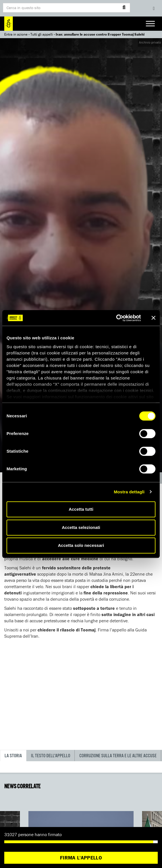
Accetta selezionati (81, 527)
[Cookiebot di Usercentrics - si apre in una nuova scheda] (116, 318)
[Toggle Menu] (150, 23)
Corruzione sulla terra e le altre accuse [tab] (118, 756)
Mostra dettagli (129, 492)
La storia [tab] (13, 756)
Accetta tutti (81, 509)
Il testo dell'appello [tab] (51, 756)
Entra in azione (16, 34)
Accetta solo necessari (81, 545)
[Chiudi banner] (153, 318)
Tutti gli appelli (42, 34)
